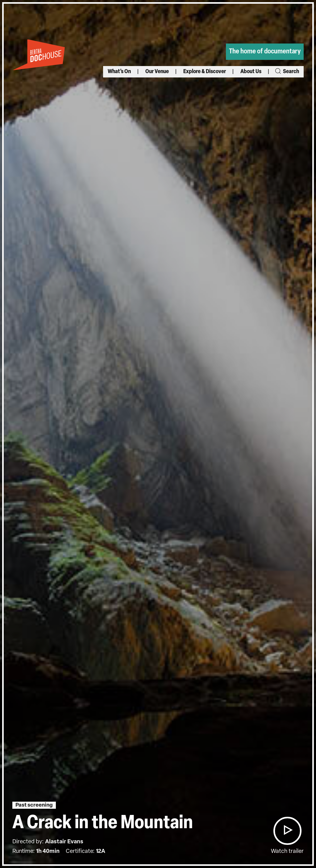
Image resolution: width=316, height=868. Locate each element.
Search (287, 72)
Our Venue (157, 72)
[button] (287, 831)
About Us (251, 72)
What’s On (119, 72)
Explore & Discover (205, 72)
